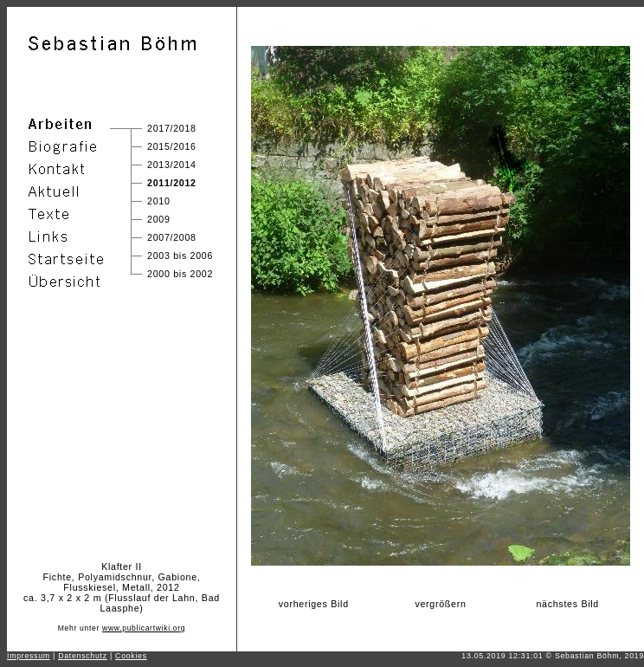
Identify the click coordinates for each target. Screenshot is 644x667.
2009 (159, 219)
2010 (159, 201)
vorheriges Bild (314, 604)
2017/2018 (172, 128)
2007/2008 (172, 237)
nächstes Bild (567, 604)
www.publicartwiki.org (144, 628)
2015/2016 (172, 146)
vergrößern (440, 604)
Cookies (131, 656)
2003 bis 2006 (180, 256)
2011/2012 (172, 183)
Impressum (29, 656)
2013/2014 (172, 165)
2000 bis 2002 (180, 274)
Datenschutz (83, 656)
